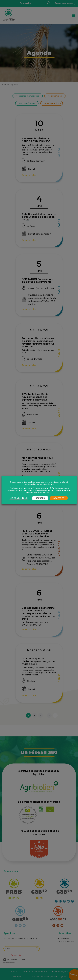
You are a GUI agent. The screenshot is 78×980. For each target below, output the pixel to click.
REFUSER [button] (40, 498)
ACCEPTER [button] (59, 498)
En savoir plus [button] (19, 498)
